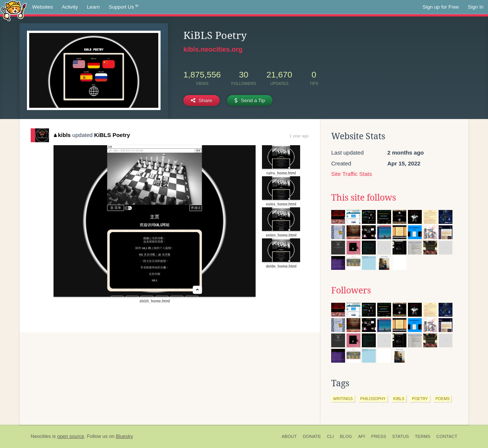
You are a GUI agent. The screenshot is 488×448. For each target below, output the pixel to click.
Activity (70, 7)
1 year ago (299, 136)
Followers (351, 290)
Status (401, 436)
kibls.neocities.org (213, 49)
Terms (423, 436)
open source (71, 436)
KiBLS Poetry (112, 135)
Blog (346, 436)
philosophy (373, 399)
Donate (312, 436)
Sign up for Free (441, 7)
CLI (330, 436)
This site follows (364, 198)
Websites (42, 7)
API (362, 436)
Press (379, 436)
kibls (62, 135)
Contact (447, 436)
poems (443, 399)
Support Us (124, 7)
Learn (93, 7)
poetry (420, 399)
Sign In (476, 7)
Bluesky (124, 436)
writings (343, 399)
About (289, 436)
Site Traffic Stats (352, 174)
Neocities (41, 436)
